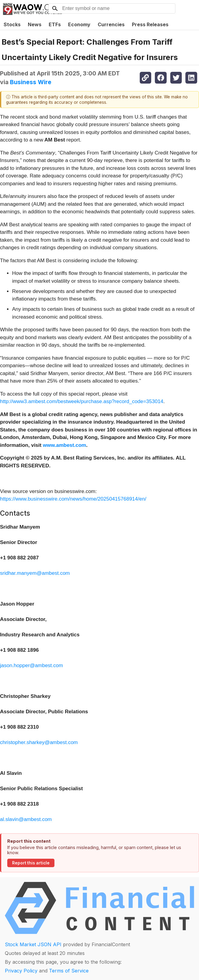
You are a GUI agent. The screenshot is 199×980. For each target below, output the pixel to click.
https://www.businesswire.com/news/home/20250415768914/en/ (73, 499)
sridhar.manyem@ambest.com (35, 573)
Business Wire (31, 82)
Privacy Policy (21, 971)
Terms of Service (69, 971)
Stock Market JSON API (33, 944)
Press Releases (150, 24)
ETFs (55, 24)
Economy (79, 24)
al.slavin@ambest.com (26, 819)
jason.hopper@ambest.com (31, 665)
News (35, 24)
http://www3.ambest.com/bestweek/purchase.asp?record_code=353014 (82, 401)
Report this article (31, 863)
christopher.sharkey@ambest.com (39, 742)
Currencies (111, 24)
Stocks (12, 24)
